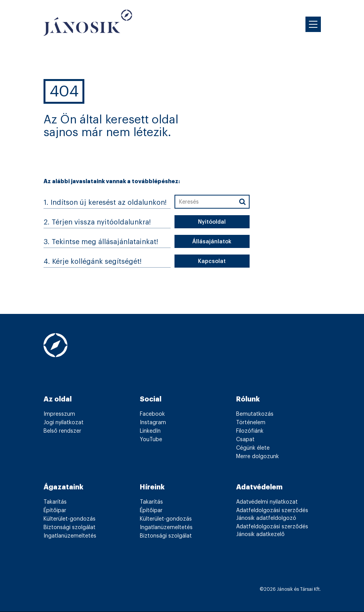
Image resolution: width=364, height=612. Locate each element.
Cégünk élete (253, 448)
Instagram (153, 423)
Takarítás (55, 502)
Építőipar (55, 511)
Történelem (251, 423)
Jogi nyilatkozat (64, 423)
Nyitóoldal (212, 222)
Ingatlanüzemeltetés (70, 536)
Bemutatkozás (255, 414)
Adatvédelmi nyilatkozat (267, 502)
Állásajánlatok (212, 242)
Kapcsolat (212, 261)
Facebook (152, 414)
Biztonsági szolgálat (70, 528)
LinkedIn (150, 431)
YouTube (151, 440)
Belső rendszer (62, 431)
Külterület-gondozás (70, 519)
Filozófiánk (250, 431)
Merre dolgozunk (257, 457)
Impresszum (59, 414)
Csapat (245, 440)
